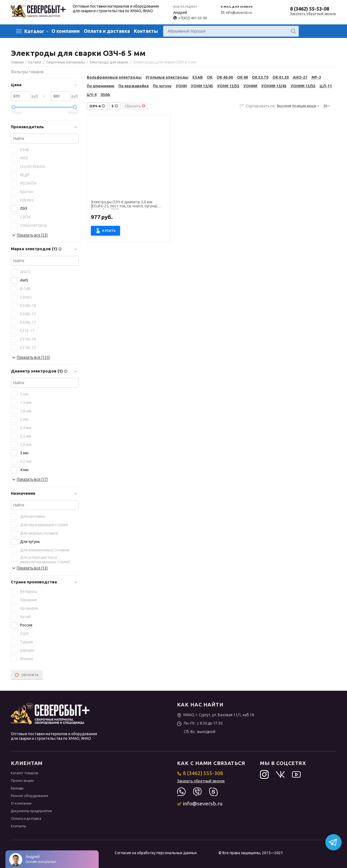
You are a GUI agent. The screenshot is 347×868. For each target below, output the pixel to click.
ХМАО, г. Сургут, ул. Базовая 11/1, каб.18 (216, 715)
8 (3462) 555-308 (200, 773)
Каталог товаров (24, 773)
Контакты (146, 31)
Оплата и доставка (107, 31)
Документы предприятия (31, 811)
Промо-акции (22, 780)
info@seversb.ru (236, 12)
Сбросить (135, 106)
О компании (66, 31)
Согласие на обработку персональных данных (156, 853)
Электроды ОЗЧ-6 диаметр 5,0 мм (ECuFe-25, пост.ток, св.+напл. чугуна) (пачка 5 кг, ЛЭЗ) (124, 205)
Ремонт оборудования (29, 796)
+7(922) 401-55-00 (190, 18)
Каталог (34, 31)
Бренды (17, 788)
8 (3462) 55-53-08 (310, 9)
